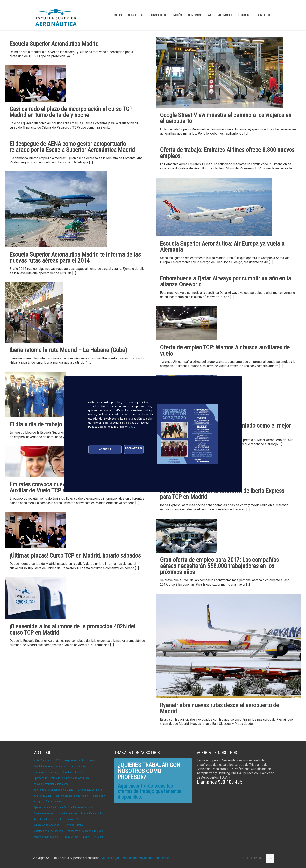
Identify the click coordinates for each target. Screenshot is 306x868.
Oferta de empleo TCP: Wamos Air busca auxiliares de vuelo (225, 350)
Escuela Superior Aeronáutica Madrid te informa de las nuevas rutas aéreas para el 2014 (75, 257)
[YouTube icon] (252, 858)
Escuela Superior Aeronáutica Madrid (54, 44)
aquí (132, 427)
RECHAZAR (134, 448)
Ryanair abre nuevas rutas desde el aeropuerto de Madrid (220, 708)
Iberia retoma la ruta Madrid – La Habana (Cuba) (68, 350)
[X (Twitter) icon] (247, 858)
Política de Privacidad (138, 858)
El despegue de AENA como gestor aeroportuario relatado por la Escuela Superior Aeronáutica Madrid (72, 147)
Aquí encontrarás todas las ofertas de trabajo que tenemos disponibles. (149, 791)
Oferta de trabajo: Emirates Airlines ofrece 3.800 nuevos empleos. (227, 153)
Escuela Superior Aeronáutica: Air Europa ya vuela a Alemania (222, 247)
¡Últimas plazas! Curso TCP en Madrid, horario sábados (75, 555)
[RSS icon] (260, 858)
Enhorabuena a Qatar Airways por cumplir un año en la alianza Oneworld (225, 281)
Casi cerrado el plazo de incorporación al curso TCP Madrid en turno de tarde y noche (71, 112)
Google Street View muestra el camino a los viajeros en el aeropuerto (226, 118)
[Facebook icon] (243, 858)
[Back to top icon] (270, 858)
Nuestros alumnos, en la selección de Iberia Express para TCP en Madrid (222, 494)
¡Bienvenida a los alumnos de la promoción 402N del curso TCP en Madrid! (72, 629)
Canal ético (161, 858)
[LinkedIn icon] (256, 858)
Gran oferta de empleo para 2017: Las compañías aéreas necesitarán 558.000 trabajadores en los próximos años (219, 566)
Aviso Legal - (111, 858)
